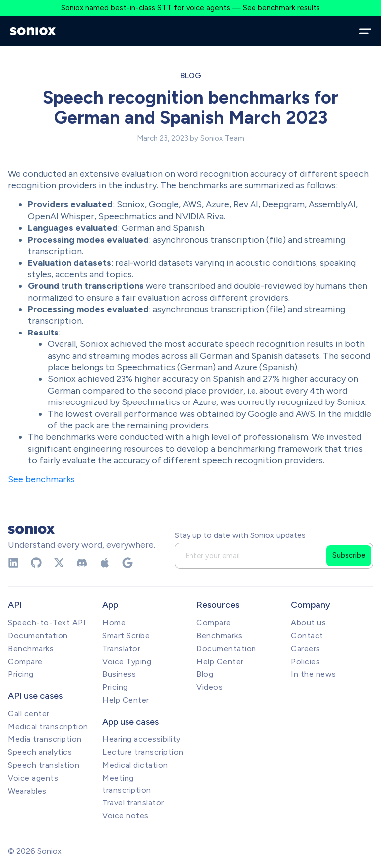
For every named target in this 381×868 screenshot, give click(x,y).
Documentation (38, 635)
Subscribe (349, 555)
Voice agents (33, 778)
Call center (29, 713)
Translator (121, 648)
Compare (25, 661)
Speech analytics (40, 752)
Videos (210, 687)
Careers (306, 648)
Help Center (126, 700)
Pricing (21, 674)
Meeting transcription (127, 784)
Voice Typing (127, 661)
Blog (191, 76)
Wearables (27, 791)
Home (114, 623)
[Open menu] (365, 31)
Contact (307, 635)
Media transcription (45, 739)
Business (119, 674)
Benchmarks (31, 648)
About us (308, 623)
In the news (314, 674)
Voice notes (126, 816)
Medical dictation (135, 765)
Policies (305, 661)
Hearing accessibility (141, 739)
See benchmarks (41, 479)
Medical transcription (48, 726)
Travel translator (133, 803)
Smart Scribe (126, 635)
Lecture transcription (143, 752)
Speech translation (44, 765)
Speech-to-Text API (47, 623)
